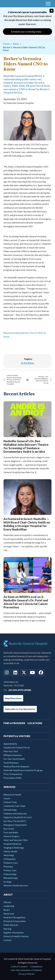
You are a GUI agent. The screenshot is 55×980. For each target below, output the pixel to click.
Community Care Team (14, 806)
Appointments (10, 744)
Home (6, 44)
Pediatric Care (11, 863)
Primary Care (10, 870)
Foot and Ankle (11, 832)
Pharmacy (8, 867)
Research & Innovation (15, 921)
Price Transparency (13, 774)
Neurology (9, 855)
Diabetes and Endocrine (15, 814)
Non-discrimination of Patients (26, 970)
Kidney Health (10, 851)
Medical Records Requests (16, 766)
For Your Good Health (14, 759)
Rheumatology (11, 878)
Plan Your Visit (11, 751)
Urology (8, 882)
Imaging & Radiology (14, 848)
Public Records (11, 925)
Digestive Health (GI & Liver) (18, 817)
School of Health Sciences (16, 936)
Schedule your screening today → (28, 32)
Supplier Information (14, 933)
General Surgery (12, 836)
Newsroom (9, 914)
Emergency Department (15, 825)
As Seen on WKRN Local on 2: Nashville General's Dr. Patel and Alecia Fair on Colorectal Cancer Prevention (26, 602)
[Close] (52, 11)
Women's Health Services (16, 885)
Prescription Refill (12, 778)
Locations (35, 723)
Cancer (7, 798)
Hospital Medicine (12, 844)
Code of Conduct (19, 966)
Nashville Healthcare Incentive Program (23, 770)
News (16, 44)
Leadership (9, 906)
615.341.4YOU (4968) (20, 690)
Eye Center (9, 829)
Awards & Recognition (14, 917)
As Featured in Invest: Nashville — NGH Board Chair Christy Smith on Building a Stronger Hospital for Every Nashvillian (27, 524)
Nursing (7, 929)
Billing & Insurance (13, 755)
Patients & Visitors (17, 736)
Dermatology (10, 810)
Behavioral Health (12, 795)
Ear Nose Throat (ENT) (15, 821)
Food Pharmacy (11, 763)
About (8, 895)
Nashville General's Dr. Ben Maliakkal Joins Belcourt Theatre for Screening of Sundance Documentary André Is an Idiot (26, 446)
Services (9, 787)
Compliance (36, 966)
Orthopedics (10, 859)
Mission (7, 902)
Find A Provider (14, 723)
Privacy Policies (26, 974)
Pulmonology (10, 874)
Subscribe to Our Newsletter (20, 709)
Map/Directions (13, 698)
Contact (7, 940)
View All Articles (27, 380)
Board (7, 910)
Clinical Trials (10, 802)
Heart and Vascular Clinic (16, 840)
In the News (28, 363)
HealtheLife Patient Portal (17, 748)
